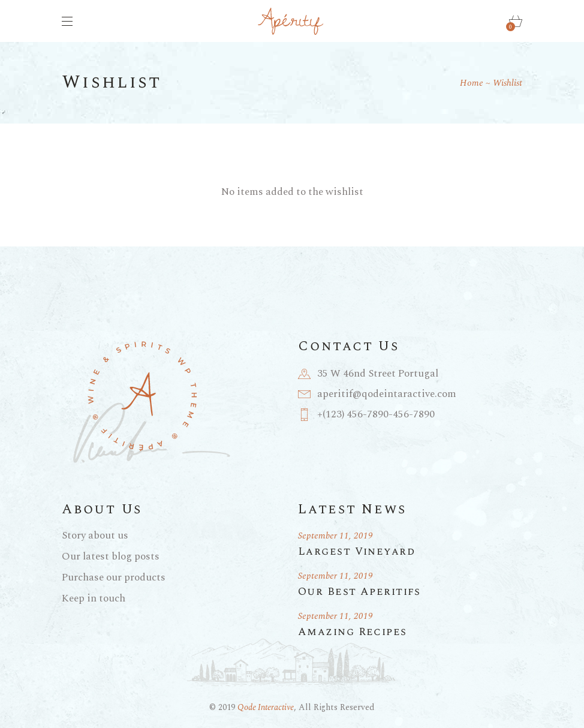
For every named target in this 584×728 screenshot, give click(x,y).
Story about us (95, 536)
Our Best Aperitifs (359, 592)
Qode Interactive (266, 707)
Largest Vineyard (356, 551)
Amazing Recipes (353, 632)
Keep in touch (94, 598)
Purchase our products (114, 577)
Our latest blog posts (111, 556)
